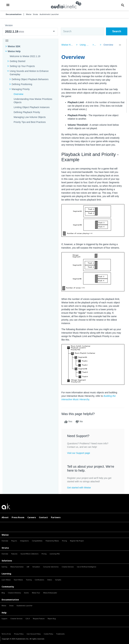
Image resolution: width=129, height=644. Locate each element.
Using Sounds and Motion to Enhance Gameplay (29, 73)
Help (4, 613)
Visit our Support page (79, 453)
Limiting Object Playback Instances (32, 107)
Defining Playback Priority (27, 112)
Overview (18, 94)
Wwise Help (14, 51)
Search (117, 31)
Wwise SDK (14, 46)
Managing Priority (21, 89)
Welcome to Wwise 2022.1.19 (25, 56)
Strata (5, 548)
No (80, 422)
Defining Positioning (22, 84)
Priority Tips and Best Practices (30, 122)
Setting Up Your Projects (22, 66)
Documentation (14, 14)
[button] (8, 5)
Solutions (7, 561)
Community (8, 587)
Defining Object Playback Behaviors (30, 79)
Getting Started (18, 61)
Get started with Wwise (80, 488)
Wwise (5, 535)
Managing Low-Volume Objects (30, 117)
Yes (69, 422)
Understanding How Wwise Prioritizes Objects (33, 101)
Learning (6, 574)
